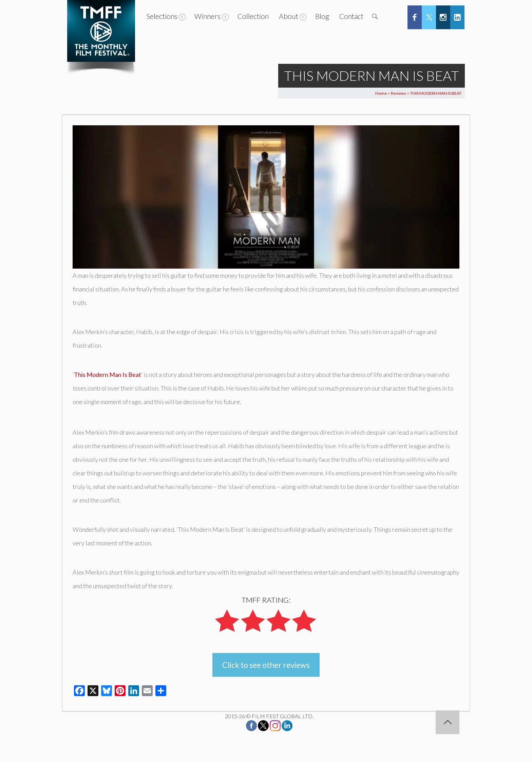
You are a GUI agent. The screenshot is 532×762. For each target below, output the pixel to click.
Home (381, 93)
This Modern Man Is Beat (108, 375)
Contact (351, 16)
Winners (207, 16)
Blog (322, 16)
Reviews (398, 93)
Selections (162, 16)
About (289, 16)
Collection (253, 16)
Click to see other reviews (266, 665)
